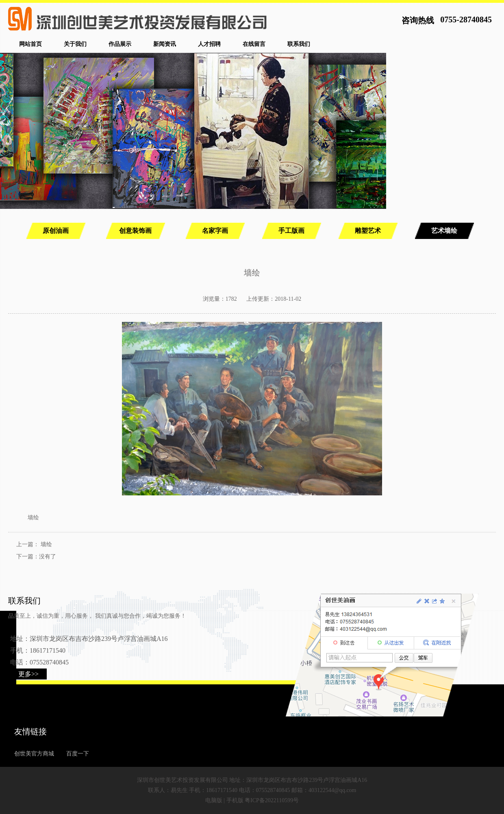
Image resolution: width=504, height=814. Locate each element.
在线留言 (254, 44)
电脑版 (214, 800)
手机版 (235, 800)
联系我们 (299, 44)
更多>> (28, 674)
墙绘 (46, 544)
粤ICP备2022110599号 (272, 800)
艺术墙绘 (444, 231)
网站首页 (30, 44)
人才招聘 (209, 44)
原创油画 (56, 231)
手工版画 (291, 231)
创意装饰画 (135, 231)
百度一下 (78, 754)
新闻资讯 (165, 44)
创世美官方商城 (34, 754)
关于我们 (75, 44)
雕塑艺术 (368, 231)
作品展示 (120, 44)
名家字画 (215, 231)
